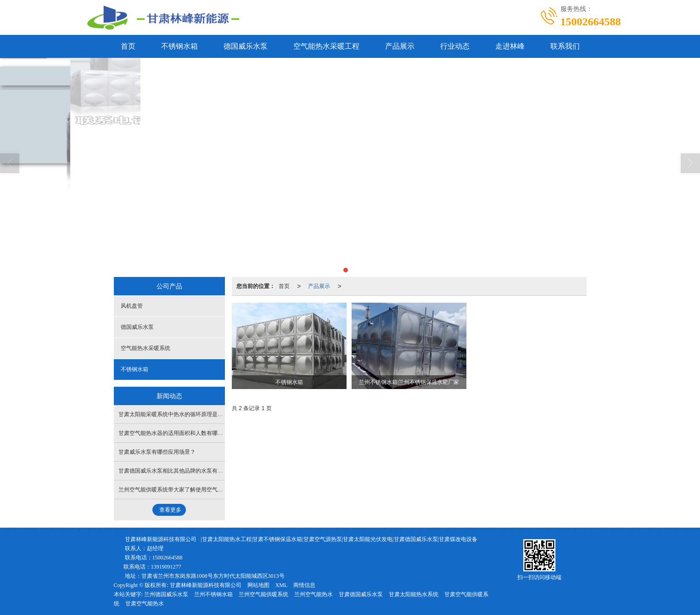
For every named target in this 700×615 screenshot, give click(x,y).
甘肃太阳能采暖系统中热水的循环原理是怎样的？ (179, 414)
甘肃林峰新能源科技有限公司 (161, 539)
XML (282, 585)
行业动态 (455, 46)
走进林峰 (510, 46)
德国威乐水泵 (246, 46)
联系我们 (565, 46)
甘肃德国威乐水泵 (361, 594)
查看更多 (170, 510)
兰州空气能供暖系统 (263, 594)
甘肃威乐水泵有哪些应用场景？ (157, 452)
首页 (128, 46)
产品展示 (400, 46)
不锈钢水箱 (179, 46)
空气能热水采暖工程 (326, 46)
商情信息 (304, 585)
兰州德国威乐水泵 (166, 594)
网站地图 (258, 585)
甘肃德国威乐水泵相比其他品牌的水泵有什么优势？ (182, 471)
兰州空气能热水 (314, 594)
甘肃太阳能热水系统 (414, 594)
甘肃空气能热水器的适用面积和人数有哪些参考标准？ (185, 433)
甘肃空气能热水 (145, 604)
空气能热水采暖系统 (146, 348)
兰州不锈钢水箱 (213, 594)
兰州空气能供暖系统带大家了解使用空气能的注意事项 (185, 490)
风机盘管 (132, 306)
